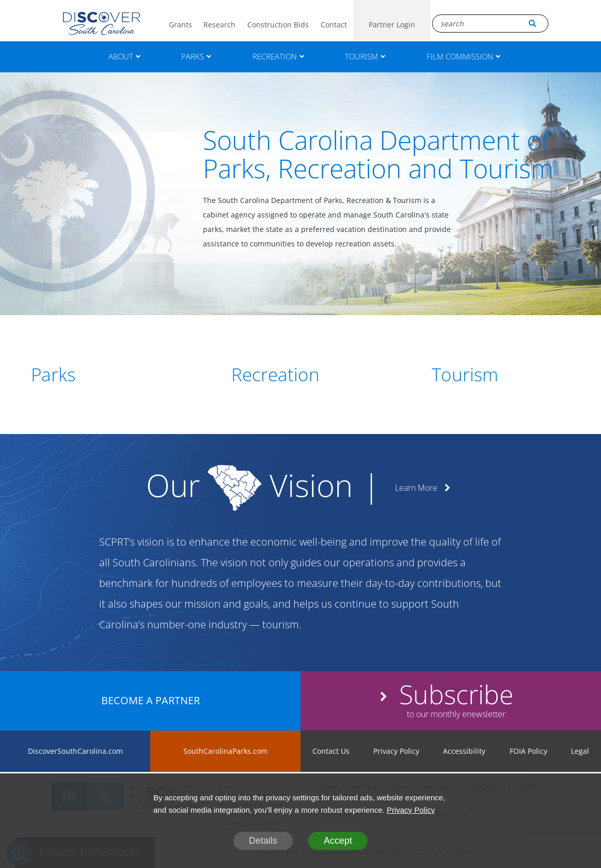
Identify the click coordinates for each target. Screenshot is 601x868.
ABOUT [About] (125, 56)
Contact (334, 25)
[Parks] (100, 375)
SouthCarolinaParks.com (225, 751)
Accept (338, 841)
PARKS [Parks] (196, 56)
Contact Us (331, 751)
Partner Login (392, 25)
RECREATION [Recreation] (279, 56)
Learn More (423, 488)
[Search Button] (532, 23)
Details (263, 841)
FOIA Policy (528, 751)
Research (219, 25)
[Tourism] (501, 375)
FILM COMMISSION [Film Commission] (464, 56)
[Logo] (102, 24)
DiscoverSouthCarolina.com (75, 751)
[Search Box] (490, 24)
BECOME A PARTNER (151, 700)
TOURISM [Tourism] (365, 56)
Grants (180, 25)
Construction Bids (278, 25)
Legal (580, 751)
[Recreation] (301, 375)
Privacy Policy (396, 751)
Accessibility (464, 751)
